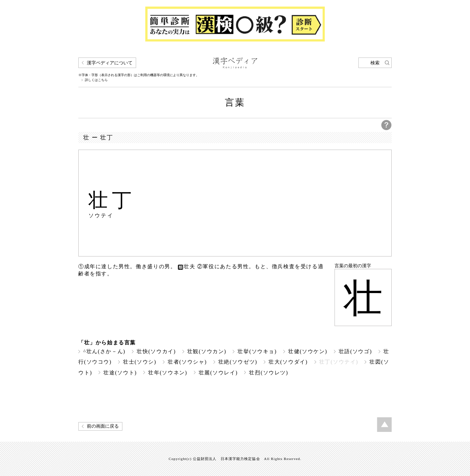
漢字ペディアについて (110, 63)
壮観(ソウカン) (207, 351)
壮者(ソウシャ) (187, 362)
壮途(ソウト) (120, 373)
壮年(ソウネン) (168, 373)
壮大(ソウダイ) (288, 362)
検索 (375, 63)
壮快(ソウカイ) (156, 351)
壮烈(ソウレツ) (269, 373)
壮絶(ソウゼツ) (238, 362)
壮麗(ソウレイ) (218, 373)
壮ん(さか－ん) (104, 351)
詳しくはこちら (96, 80)
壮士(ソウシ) (140, 362)
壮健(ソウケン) (308, 351)
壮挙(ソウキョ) (257, 351)
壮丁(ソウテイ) (339, 362)
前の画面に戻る (103, 426)
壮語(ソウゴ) (355, 351)
